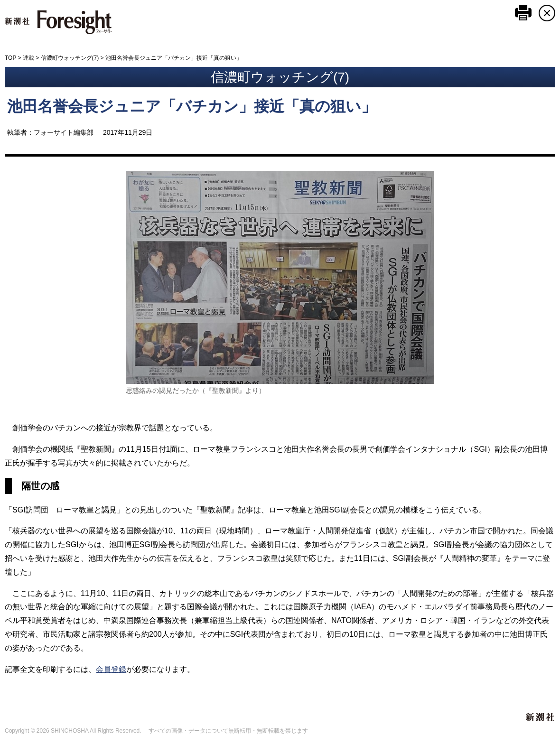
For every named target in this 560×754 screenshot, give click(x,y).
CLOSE (547, 13)
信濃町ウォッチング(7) (70, 58)
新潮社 (541, 717)
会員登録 (111, 669)
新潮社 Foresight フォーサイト (58, 22)
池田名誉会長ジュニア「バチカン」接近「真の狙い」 (192, 106)
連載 (28, 58)
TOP (10, 58)
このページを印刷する (523, 13)
